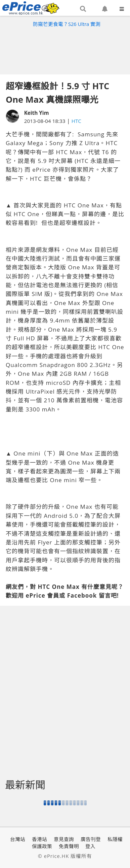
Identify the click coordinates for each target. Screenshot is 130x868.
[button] (83, 9)
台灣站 (18, 839)
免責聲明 (69, 846)
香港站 (39, 839)
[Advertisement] (65, 49)
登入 (90, 846)
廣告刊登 (91, 839)
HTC (76, 121)
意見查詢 (64, 839)
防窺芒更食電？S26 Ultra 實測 (67, 24)
